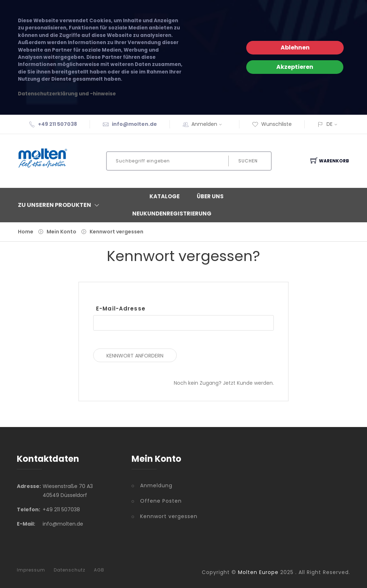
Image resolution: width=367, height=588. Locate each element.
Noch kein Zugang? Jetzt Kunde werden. (224, 383)
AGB (99, 570)
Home (26, 232)
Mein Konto (61, 232)
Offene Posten (161, 501)
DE (330, 124)
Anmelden (209, 124)
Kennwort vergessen (116, 232)
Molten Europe (258, 572)
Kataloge (165, 196)
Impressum (31, 570)
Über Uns (210, 196)
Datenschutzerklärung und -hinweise (67, 94)
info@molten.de (134, 124)
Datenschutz (70, 570)
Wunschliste (272, 124)
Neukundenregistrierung (172, 214)
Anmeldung (156, 485)
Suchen (248, 161)
